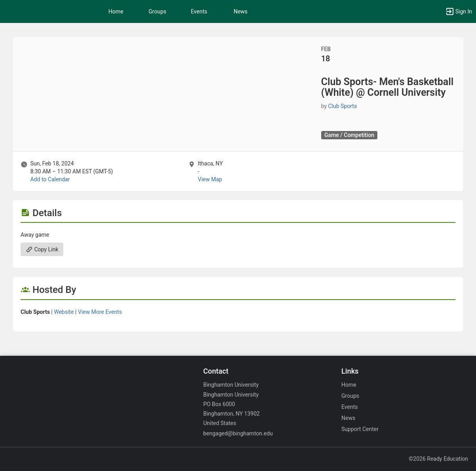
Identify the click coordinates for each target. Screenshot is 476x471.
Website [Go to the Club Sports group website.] (64, 312)
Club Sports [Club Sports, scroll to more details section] (343, 106)
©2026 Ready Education (438, 459)
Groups (157, 11)
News (241, 11)
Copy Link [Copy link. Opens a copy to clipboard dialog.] (42, 249)
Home (349, 385)
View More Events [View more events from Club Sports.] (100, 312)
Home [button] (116, 11)
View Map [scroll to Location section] (210, 179)
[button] (459, 11)
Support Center (360, 429)
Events (199, 11)
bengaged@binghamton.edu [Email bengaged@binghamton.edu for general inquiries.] (238, 433)
